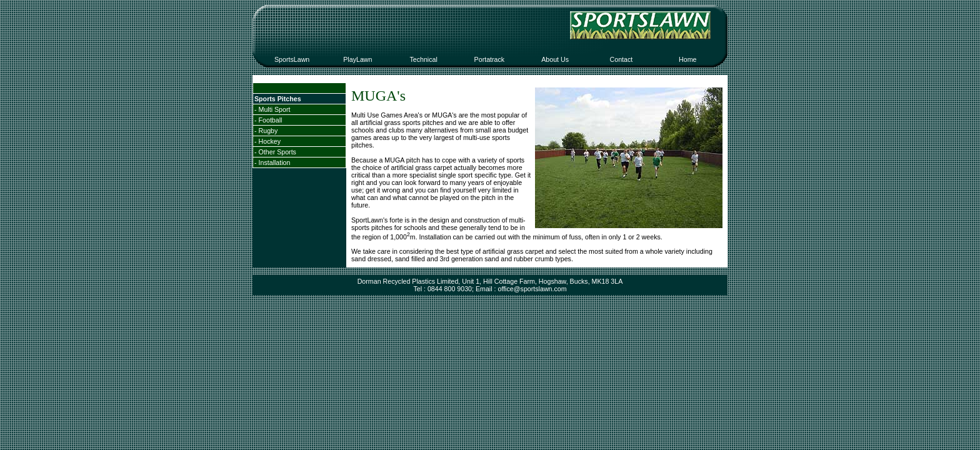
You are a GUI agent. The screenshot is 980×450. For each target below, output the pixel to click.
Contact (622, 59)
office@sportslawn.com (532, 289)
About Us (555, 59)
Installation (275, 162)
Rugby (268, 131)
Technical (423, 59)
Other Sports (277, 152)
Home (687, 59)
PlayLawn (357, 59)
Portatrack (490, 59)
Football (271, 120)
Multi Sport (275, 109)
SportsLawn (292, 59)
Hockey (270, 141)
